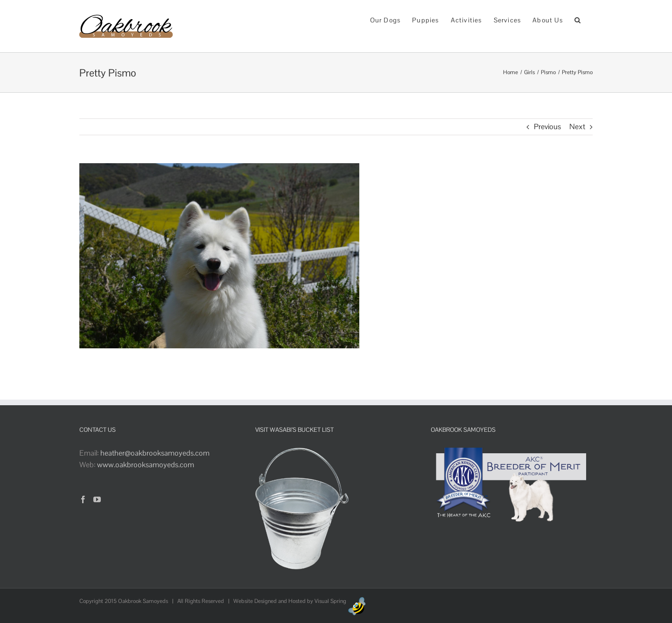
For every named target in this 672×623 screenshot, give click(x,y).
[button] (578, 19)
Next (577, 127)
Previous (547, 127)
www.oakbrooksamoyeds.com (146, 465)
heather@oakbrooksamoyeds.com (155, 453)
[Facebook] (83, 499)
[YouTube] (97, 499)
